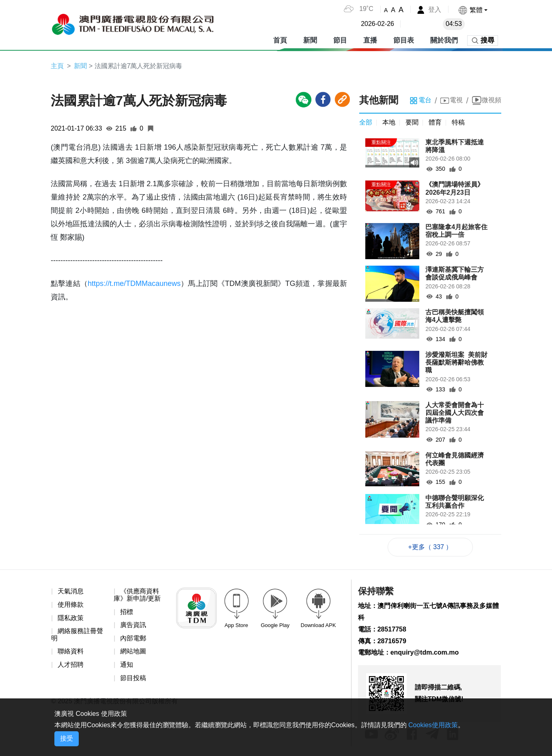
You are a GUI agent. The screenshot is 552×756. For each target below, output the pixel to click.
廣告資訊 (133, 625)
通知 (127, 665)
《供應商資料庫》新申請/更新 (137, 595)
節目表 (404, 40)
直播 (370, 40)
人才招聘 (71, 665)
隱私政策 (71, 618)
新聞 (310, 40)
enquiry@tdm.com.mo (425, 652)
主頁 (57, 66)
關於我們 (444, 40)
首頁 (280, 40)
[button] (473, 10)
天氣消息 (71, 591)
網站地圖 (133, 651)
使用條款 (71, 605)
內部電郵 (133, 638)
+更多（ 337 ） (430, 547)
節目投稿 (133, 678)
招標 (127, 612)
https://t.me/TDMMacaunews (134, 283)
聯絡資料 (71, 651)
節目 (340, 40)
